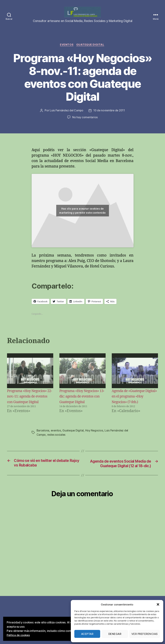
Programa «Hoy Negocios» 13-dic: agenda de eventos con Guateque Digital (80, 401)
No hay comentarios (85, 122)
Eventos (67, 50)
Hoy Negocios (95, 441)
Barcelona (43, 441)
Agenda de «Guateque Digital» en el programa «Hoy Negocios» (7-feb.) (130, 401)
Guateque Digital (91, 50)
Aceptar (87, 634)
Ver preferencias (145, 634)
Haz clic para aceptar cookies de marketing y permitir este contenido (82, 216)
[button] (158, 604)
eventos (56, 441)
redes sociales (57, 445)
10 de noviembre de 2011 (109, 115)
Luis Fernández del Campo (66, 115)
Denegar (115, 634)
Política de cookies (19, 635)
